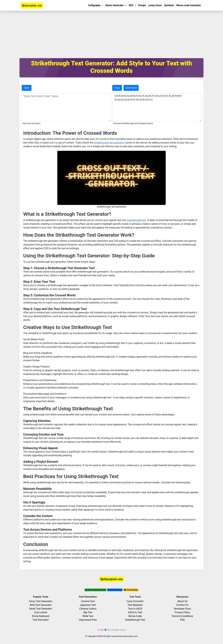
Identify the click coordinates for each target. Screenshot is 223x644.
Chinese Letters (88, 609)
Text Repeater (135, 605)
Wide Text (88, 616)
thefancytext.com (130, 636)
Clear (27, 88)
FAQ (182, 620)
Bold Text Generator (41, 605)
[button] (95, 5)
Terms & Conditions (182, 616)
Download (131, 88)
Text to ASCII (135, 609)
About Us (182, 601)
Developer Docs (182, 609)
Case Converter (135, 601)
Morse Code (135, 616)
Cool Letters (41, 612)
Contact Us (182, 605)
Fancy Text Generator (41, 601)
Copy (117, 88)
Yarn (108, 630)
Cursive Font (88, 601)
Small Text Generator (41, 609)
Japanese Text (88, 605)
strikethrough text (137, 220)
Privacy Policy (182, 612)
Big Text (88, 612)
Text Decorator (41, 620)
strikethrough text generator (109, 143)
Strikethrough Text (135, 620)
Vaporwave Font (88, 620)
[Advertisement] (111, 34)
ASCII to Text (135, 612)
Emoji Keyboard (41, 616)
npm (101, 630)
